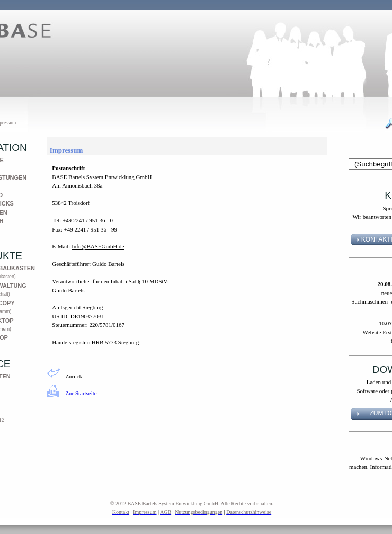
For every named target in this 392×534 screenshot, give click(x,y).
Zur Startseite (81, 393)
